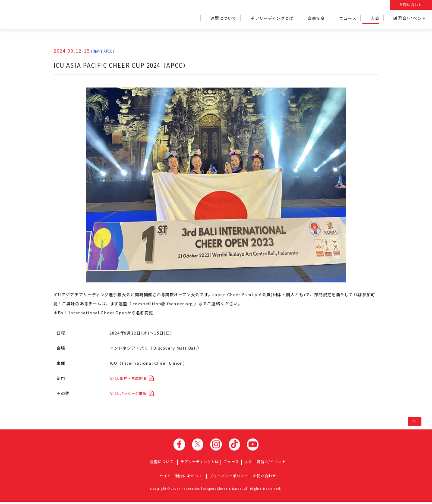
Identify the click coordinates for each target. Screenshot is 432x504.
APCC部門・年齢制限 (134, 378)
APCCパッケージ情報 (134, 394)
